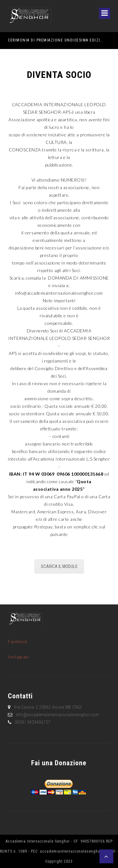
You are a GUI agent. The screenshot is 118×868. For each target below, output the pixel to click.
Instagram (18, 657)
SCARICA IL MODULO (59, 566)
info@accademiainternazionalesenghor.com (59, 293)
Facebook (18, 641)
